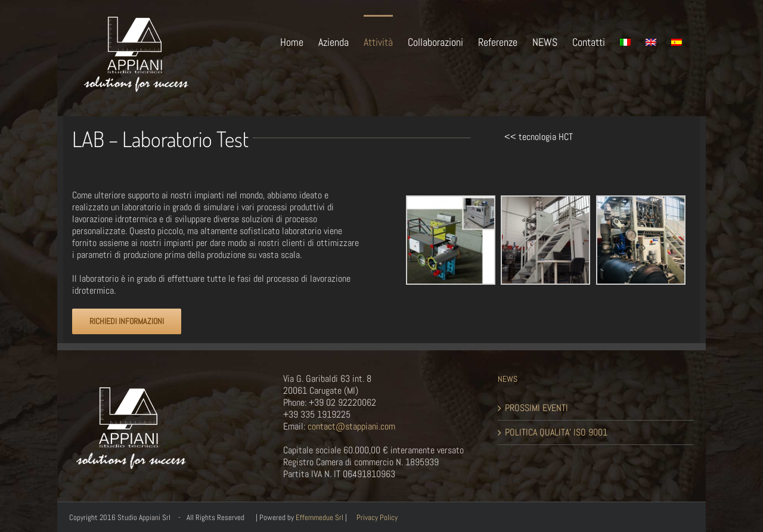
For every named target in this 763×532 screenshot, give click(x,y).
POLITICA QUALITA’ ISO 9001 (556, 433)
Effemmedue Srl (320, 517)
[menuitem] (299, 41)
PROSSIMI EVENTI (536, 408)
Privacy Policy (377, 517)
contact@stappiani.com (350, 426)
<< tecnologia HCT (539, 137)
